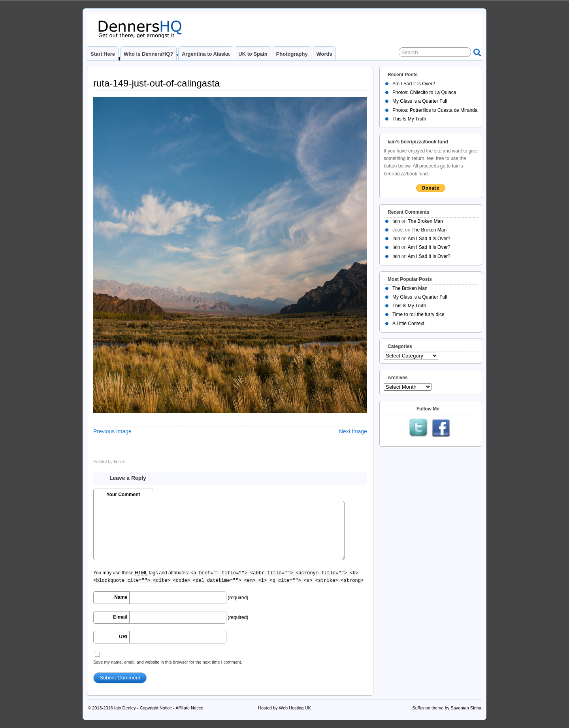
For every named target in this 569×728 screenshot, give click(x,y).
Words (324, 54)
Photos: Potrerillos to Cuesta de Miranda (435, 110)
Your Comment (123, 495)
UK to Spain (253, 54)
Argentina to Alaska (206, 54)
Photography (292, 54)
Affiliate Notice (189, 708)
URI (123, 637)
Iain (117, 461)
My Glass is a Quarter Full (420, 101)
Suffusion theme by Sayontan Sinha (447, 708)
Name (121, 597)
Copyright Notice (156, 708)
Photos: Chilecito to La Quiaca (424, 92)
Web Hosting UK (295, 708)
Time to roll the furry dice (418, 314)
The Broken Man (425, 221)
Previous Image (112, 431)
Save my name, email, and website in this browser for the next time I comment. (168, 662)
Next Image (353, 431)
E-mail (120, 617)
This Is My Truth (409, 119)
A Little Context (408, 324)
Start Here (103, 54)
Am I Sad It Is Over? (414, 84)
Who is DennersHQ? (148, 54)
